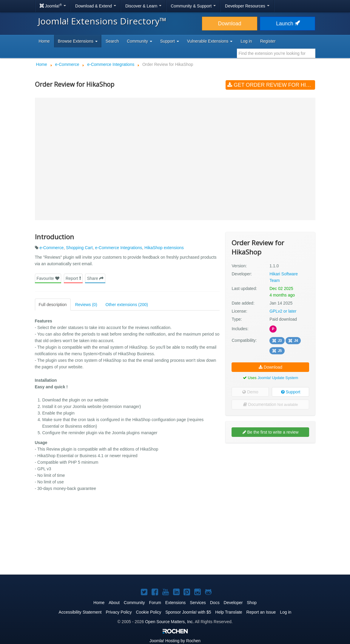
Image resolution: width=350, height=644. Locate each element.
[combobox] (276, 53)
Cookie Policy (148, 612)
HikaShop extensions (164, 248)
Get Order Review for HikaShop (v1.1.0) (271, 85)
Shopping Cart (79, 248)
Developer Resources (247, 6)
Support (291, 392)
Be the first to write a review (271, 432)
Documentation (271, 404)
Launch (287, 24)
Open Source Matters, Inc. (169, 622)
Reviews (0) (86, 305)
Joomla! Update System (278, 378)
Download (230, 24)
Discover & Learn (143, 6)
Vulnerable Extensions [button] (210, 41)
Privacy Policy (119, 612)
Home (44, 41)
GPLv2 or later (283, 311)
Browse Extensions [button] (78, 41)
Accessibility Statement (80, 612)
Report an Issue (261, 612)
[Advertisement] (270, 486)
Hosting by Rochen (175, 641)
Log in (246, 41)
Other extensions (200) (127, 305)
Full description (53, 305)
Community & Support (193, 6)
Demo (250, 392)
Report (73, 278)
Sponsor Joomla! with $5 (188, 612)
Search (112, 41)
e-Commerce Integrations (118, 248)
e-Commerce (51, 248)
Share (95, 278)
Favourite (48, 278)
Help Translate (229, 612)
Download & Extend (96, 6)
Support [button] (170, 41)
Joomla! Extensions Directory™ (102, 21)
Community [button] (139, 41)
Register (268, 41)
